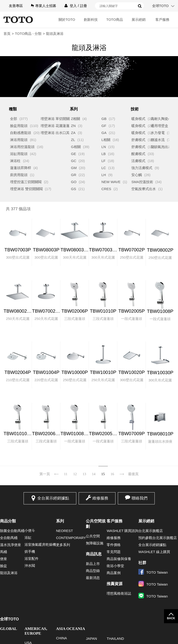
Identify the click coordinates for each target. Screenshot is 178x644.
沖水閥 (30, 566)
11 (66, 474)
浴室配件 (31, 559)
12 (75, 474)
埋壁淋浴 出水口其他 (57, 133)
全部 (14, 119)
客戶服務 (162, 20)
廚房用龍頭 (19, 175)
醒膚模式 (138, 154)
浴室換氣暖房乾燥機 (40, 545)
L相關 (106, 140)
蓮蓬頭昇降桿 (21, 168)
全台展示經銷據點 (53, 498)
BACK (171, 618)
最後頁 (133, 474)
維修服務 (100, 498)
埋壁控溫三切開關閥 (26, 182)
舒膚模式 (138, 140)
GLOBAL (9, 629)
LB (104, 154)
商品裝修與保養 (119, 559)
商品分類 (8, 521)
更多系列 (63, 545)
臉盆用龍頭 (19, 126)
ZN (73, 126)
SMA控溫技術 (142, 182)
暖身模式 (138, 119)
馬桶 (3, 552)
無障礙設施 (95, 543)
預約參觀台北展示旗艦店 (158, 538)
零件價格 (114, 545)
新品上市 (93, 564)
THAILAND (115, 639)
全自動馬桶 (9, 538)
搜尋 (140, 6)
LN (104, 147)
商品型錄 (93, 571)
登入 (73, 6)
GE (73, 154)
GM (74, 168)
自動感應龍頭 (21, 133)
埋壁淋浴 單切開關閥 (57, 119)
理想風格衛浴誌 (119, 593)
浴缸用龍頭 (19, 154)
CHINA (61, 638)
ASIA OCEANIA (70, 629)
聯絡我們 (140, 498)
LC (104, 168)
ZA (73, 133)
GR (74, 175)
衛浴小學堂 (115, 566)
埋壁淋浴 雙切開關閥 (26, 189)
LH (104, 175)
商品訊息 (94, 554)
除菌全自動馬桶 (12, 531)
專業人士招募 (46, 6)
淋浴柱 (15, 161)
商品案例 (114, 573)
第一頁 (45, 474)
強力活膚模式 (142, 168)
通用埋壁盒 (159, 126)
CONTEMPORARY (71, 538)
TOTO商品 (115, 20)
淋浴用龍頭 (19, 140)
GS (73, 189)
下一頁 (122, 471)
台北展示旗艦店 (151, 531)
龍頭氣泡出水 (161, 147)
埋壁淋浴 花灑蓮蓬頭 (57, 126)
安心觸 (137, 175)
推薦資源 (115, 584)
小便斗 (30, 530)
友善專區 (16, 6)
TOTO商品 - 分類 (28, 34)
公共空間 (93, 536)
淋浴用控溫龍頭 (22, 147)
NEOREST (65, 531)
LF (104, 161)
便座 (3, 559)
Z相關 (75, 119)
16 (112, 474)
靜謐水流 (158, 140)
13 (84, 474)
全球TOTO (160, 6)
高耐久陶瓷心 (161, 119)
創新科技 (91, 20)
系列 (60, 521)
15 (103, 474)
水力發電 (158, 133)
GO (74, 182)
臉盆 (3, 566)
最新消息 (93, 578)
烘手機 (30, 552)
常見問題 (114, 552)
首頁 (7, 34)
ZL (73, 140)
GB (104, 119)
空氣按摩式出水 (144, 189)
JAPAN (91, 639)
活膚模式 (138, 161)
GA (104, 133)
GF (104, 126)
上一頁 (56, 471)
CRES (106, 189)
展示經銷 (139, 20)
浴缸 (28, 537)
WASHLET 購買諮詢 (122, 531)
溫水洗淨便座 (10, 545)
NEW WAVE (111, 182)
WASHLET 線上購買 (154, 552)
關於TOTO (67, 20)
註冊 (84, 6)
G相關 (76, 147)
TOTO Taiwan (153, 572)
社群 (142, 563)
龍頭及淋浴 (9, 573)
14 (94, 474)
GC (74, 161)
